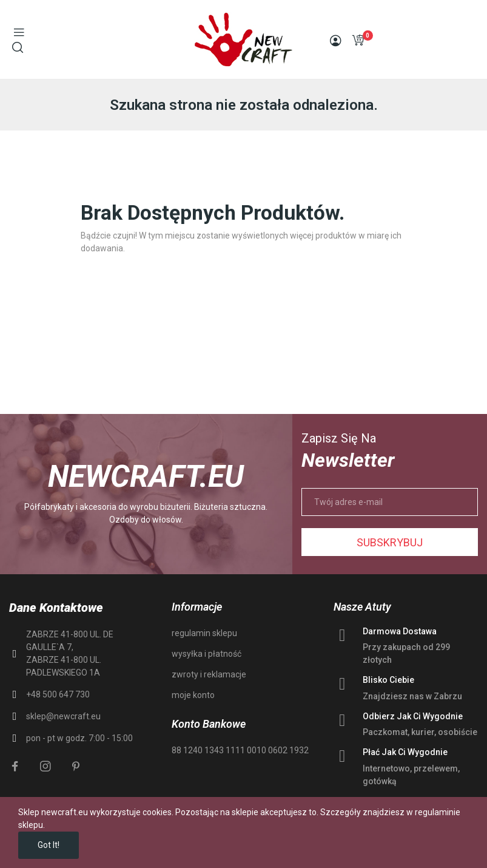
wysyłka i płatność (207, 654)
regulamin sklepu (204, 633)
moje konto (193, 695)
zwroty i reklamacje (209, 674)
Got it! (49, 845)
